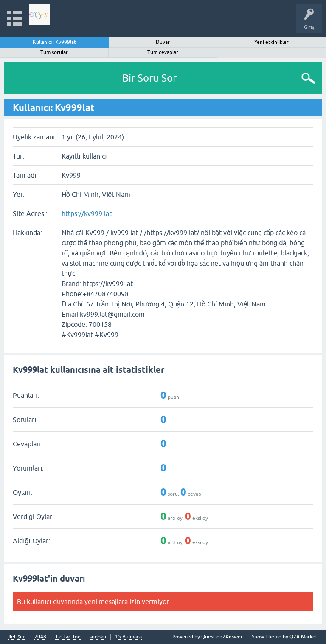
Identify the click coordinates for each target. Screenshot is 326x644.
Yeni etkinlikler (271, 42)
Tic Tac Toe (68, 637)
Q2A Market (304, 637)
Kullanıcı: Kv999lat (54, 42)
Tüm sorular (54, 52)
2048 (40, 637)
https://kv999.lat (87, 213)
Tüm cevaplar (163, 52)
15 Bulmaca (128, 637)
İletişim (17, 637)
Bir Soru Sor (149, 78)
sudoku (98, 637)
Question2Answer (222, 637)
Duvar (163, 42)
